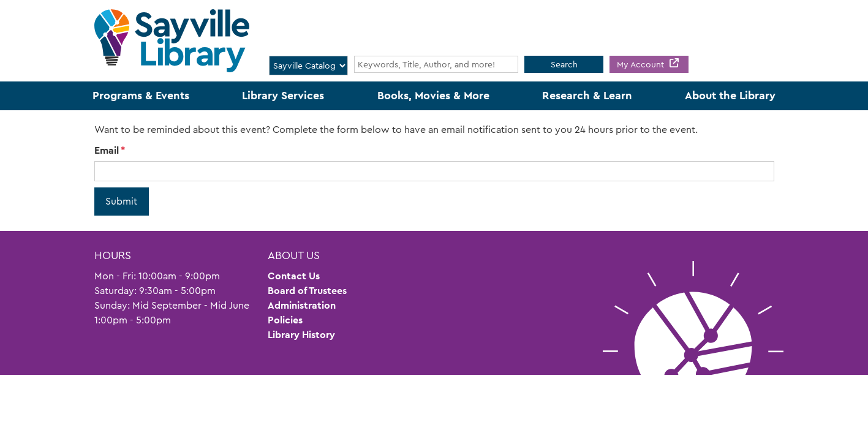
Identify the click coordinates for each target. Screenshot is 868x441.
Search (564, 64)
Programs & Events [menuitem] (141, 96)
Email (107, 150)
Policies (285, 320)
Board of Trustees (307, 291)
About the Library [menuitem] (730, 96)
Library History (301, 335)
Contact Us (294, 276)
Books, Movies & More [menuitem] (433, 96)
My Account (642, 64)
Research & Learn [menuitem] (587, 96)
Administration (302, 305)
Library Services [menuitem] (283, 96)
